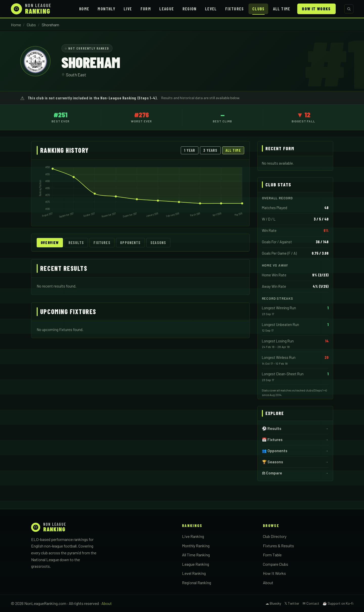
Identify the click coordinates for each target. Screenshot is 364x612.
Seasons (158, 243)
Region (190, 9)
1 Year (190, 150)
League (167, 9)
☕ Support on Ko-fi (338, 603)
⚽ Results (272, 428)
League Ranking (196, 564)
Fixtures (235, 9)
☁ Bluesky (273, 603)
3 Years (210, 150)
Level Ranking (194, 573)
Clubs (258, 9)
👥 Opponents (275, 451)
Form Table (272, 555)
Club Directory (275, 536)
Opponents (130, 243)
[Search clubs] (349, 9)
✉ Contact (311, 603)
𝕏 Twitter (292, 603)
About (268, 583)
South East (76, 75)
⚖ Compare (272, 473)
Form (146, 9)
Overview (50, 243)
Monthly (106, 9)
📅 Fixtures (272, 440)
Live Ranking (193, 536)
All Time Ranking (196, 555)
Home (84, 9)
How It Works (316, 9)
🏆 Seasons (272, 462)
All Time (282, 9)
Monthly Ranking (196, 546)
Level (211, 9)
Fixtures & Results (278, 546)
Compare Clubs (276, 564)
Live (128, 9)
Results (76, 243)
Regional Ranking (197, 583)
